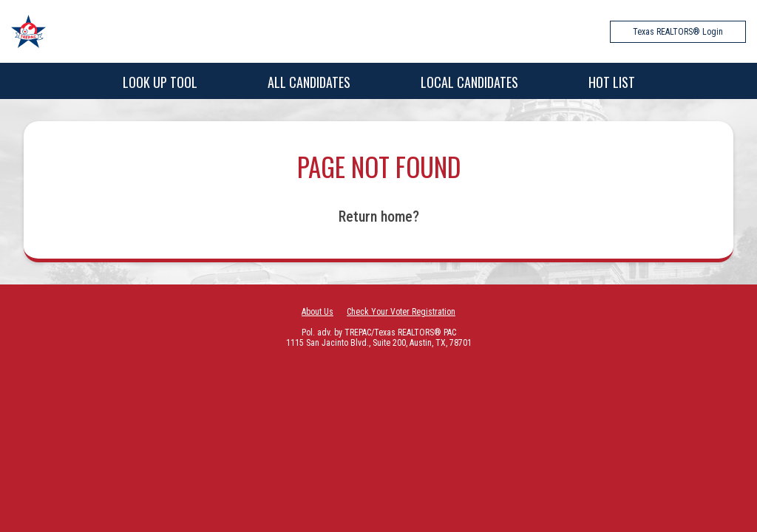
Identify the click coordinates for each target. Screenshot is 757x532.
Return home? (379, 216)
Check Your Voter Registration (401, 312)
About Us (318, 312)
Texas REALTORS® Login (678, 32)
